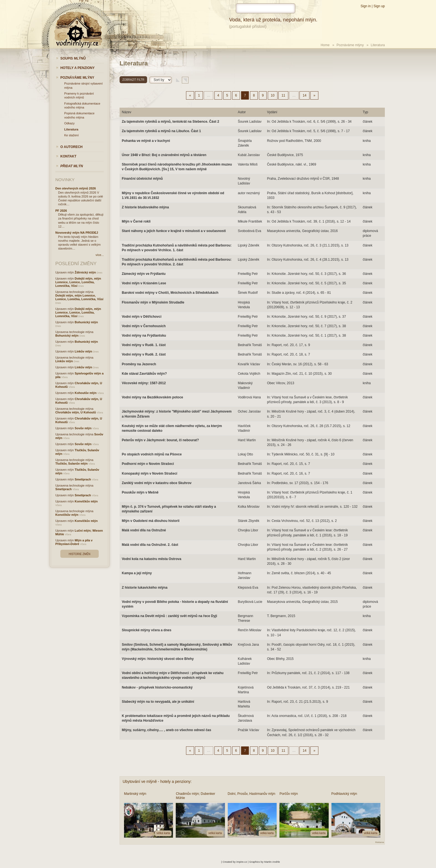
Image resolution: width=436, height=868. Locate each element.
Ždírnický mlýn (85, 272)
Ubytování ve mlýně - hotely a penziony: (157, 781)
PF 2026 (61, 211)
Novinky (65, 180)
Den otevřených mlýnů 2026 (76, 188)
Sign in (366, 6)
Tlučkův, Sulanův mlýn (71, 463)
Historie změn (80, 554)
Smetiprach (83, 479)
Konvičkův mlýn (86, 501)
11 (283, 95)
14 (304, 95)
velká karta (163, 833)
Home (325, 45)
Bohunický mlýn (86, 322)
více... (100, 255)
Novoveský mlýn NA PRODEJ (77, 233)
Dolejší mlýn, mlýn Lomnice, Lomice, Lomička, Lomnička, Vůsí (78, 282)
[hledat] (266, 8)
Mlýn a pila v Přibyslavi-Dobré (74, 542)
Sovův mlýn (83, 428)
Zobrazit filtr (133, 80)
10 (273, 95)
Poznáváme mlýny (350, 45)
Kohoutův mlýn (86, 393)
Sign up (379, 6)
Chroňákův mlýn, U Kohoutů (76, 412)
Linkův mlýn (84, 351)
